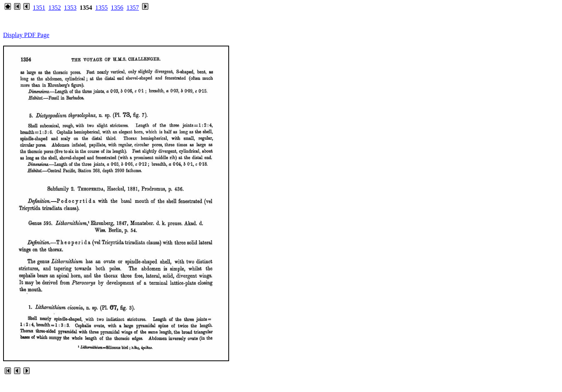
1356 (117, 8)
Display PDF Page (26, 35)
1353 (70, 8)
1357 (133, 8)
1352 (55, 8)
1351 (39, 8)
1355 (101, 8)
